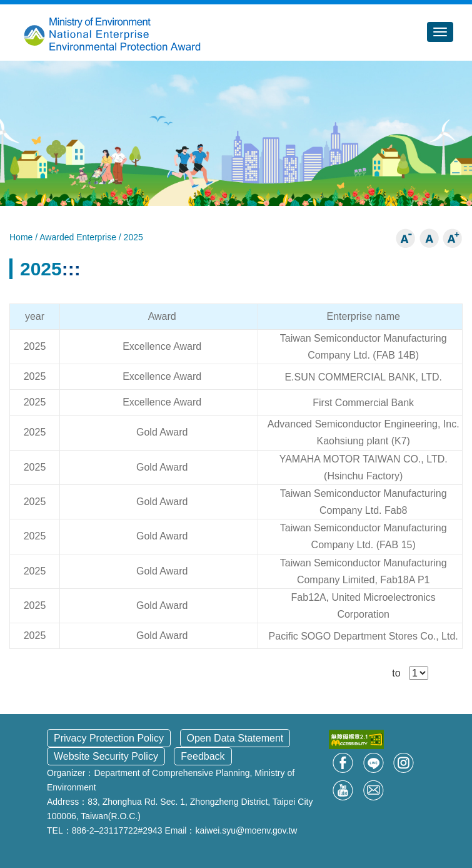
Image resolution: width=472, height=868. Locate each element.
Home (22, 237)
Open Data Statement (235, 738)
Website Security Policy (106, 756)
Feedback (203, 756)
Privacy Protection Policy (109, 738)
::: (71, 269)
